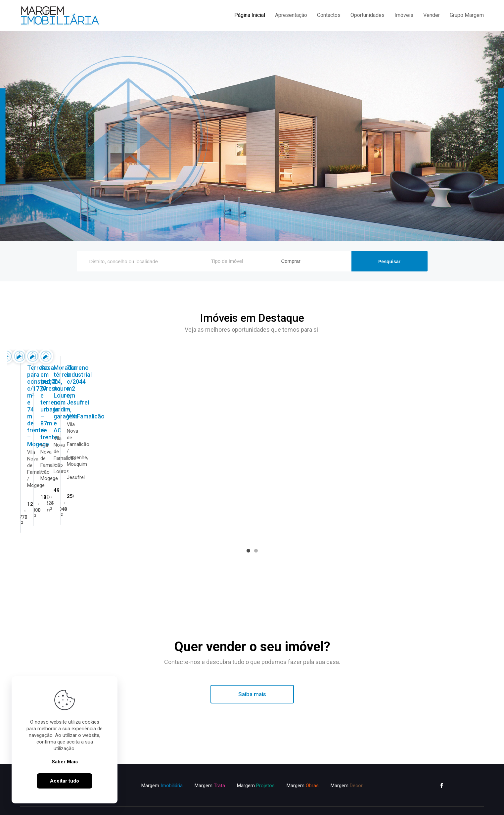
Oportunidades (367, 15)
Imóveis (404, 15)
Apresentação (291, 15)
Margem (162, 765)
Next (267, 428)
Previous (237, 428)
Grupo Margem (467, 15)
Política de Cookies (227, 804)
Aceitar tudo (65, 781)
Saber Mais (65, 762)
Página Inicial (250, 15)
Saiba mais (252, 674)
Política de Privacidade (178, 804)
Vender (432, 15)
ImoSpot (341, 804)
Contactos (329, 15)
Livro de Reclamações (276, 804)
